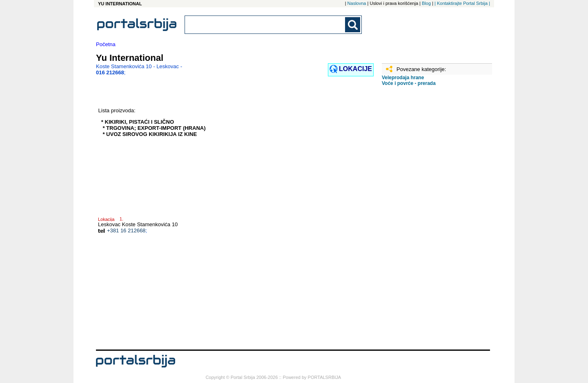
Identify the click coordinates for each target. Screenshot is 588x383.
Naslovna (357, 3)
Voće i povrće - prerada (409, 83)
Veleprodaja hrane (403, 78)
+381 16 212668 (126, 230)
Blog (426, 3)
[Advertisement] (423, 221)
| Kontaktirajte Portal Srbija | (462, 3)
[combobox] (265, 25)
